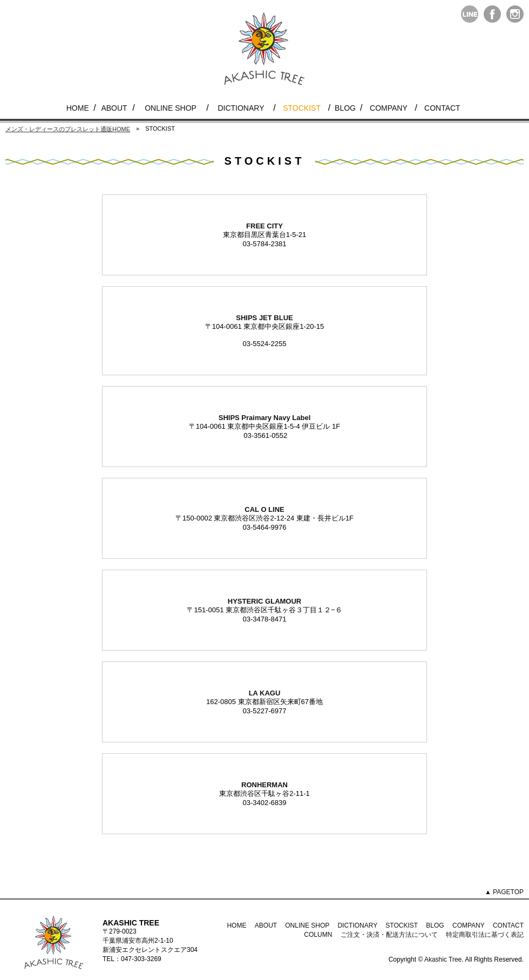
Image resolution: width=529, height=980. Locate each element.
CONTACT (442, 108)
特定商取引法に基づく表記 (485, 935)
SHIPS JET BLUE (264, 318)
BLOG (345, 108)
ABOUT (114, 108)
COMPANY (389, 108)
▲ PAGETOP (504, 892)
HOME (78, 108)
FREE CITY (264, 226)
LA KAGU (265, 693)
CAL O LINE (264, 509)
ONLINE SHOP (171, 108)
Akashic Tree (443, 959)
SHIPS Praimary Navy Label (265, 418)
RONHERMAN (264, 785)
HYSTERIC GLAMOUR (265, 601)
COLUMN (318, 935)
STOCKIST (302, 108)
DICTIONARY (241, 108)
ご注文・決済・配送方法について (389, 935)
